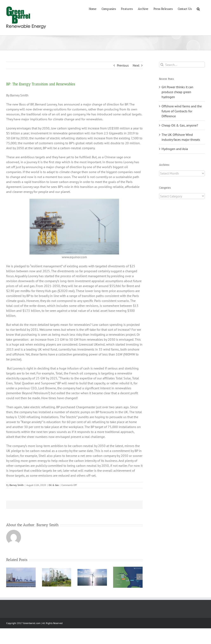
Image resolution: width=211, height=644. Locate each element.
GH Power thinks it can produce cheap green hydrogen (177, 92)
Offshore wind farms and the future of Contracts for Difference (182, 111)
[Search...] (182, 65)
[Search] (162, 65)
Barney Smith (17, 485)
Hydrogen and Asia (175, 149)
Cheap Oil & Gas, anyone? (180, 125)
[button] (198, 9)
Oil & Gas (54, 485)
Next (136, 65)
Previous (123, 65)
